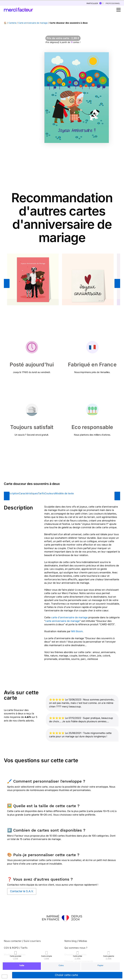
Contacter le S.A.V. (22, 891)
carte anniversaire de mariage (62, 621)
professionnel (110, 3)
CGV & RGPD (11, 948)
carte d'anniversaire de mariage (69, 617)
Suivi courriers (32, 941)
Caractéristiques (28, 493)
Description (12, 493)
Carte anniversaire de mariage (33, 23)
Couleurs (50, 493)
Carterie (12, 23)
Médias (83, 941)
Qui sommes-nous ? (76, 948)
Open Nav (119, 8)
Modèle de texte (64, 493)
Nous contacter (13, 941)
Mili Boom (77, 631)
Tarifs (41, 493)
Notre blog (70, 941)
